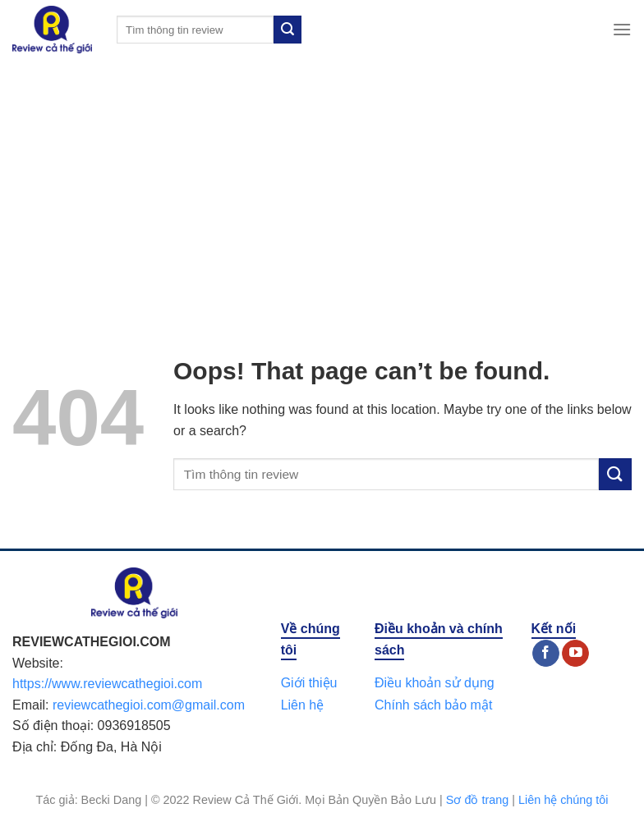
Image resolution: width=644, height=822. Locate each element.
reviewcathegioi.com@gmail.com (149, 705)
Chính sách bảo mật (433, 705)
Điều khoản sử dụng (435, 683)
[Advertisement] (322, 182)
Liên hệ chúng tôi (563, 800)
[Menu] (622, 29)
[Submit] (287, 30)
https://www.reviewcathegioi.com (107, 684)
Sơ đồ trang (477, 800)
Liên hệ (303, 705)
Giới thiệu (309, 683)
